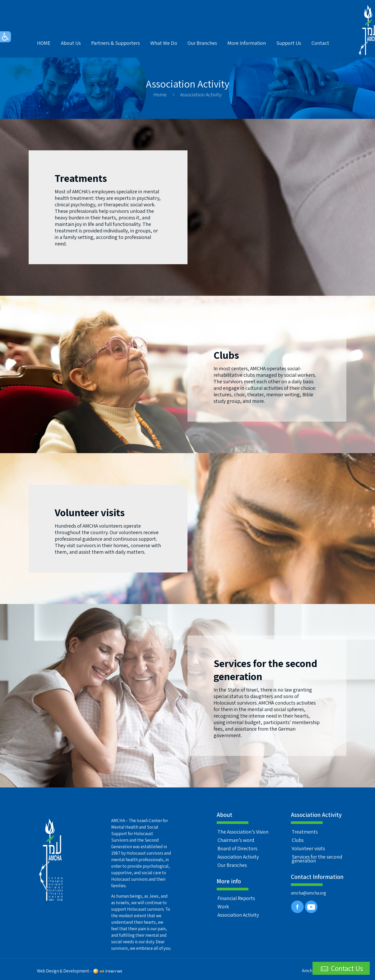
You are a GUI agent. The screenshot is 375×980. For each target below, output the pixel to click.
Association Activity (238, 857)
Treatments (305, 832)
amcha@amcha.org (308, 893)
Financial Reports (236, 898)
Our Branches (232, 865)
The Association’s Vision (243, 832)
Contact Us (341, 968)
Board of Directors (237, 848)
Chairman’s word (236, 840)
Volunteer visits (308, 848)
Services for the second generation (317, 859)
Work (223, 907)
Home (160, 95)
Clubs (298, 840)
